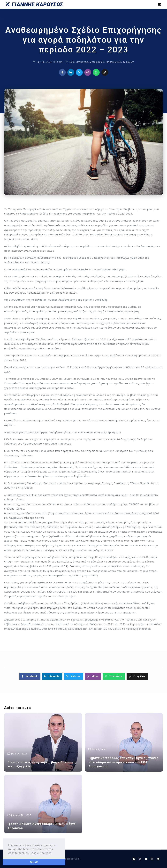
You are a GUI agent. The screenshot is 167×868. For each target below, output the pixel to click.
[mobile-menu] (159, 4)
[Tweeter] (140, 859)
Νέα (72, 62)
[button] (54, 853)
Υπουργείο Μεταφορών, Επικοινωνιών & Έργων (105, 62)
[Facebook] (134, 859)
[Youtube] (146, 859)
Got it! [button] (34, 862)
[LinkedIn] (158, 859)
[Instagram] (152, 859)
